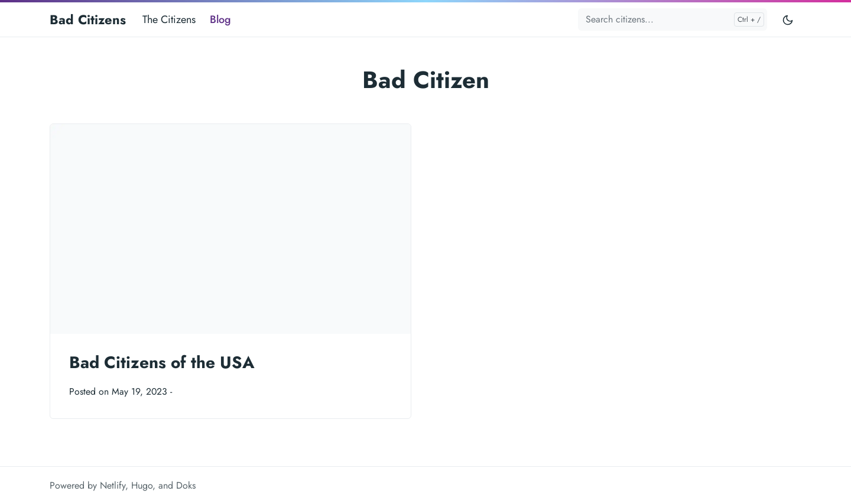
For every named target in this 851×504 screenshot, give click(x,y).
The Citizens (169, 19)
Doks (186, 485)
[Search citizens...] (673, 19)
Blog (220, 19)
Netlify (113, 485)
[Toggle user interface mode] (788, 19)
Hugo (142, 485)
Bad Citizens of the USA (162, 362)
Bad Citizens (88, 19)
